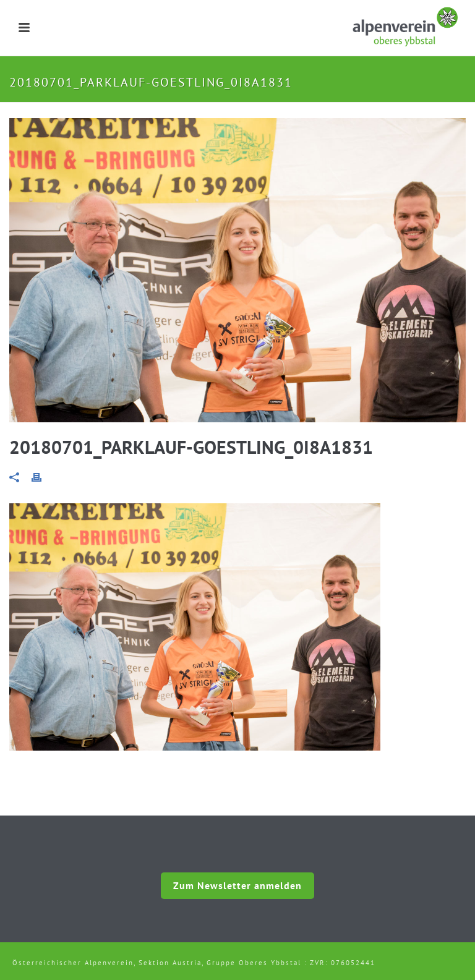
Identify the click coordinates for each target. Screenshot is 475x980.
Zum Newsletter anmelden (237, 885)
